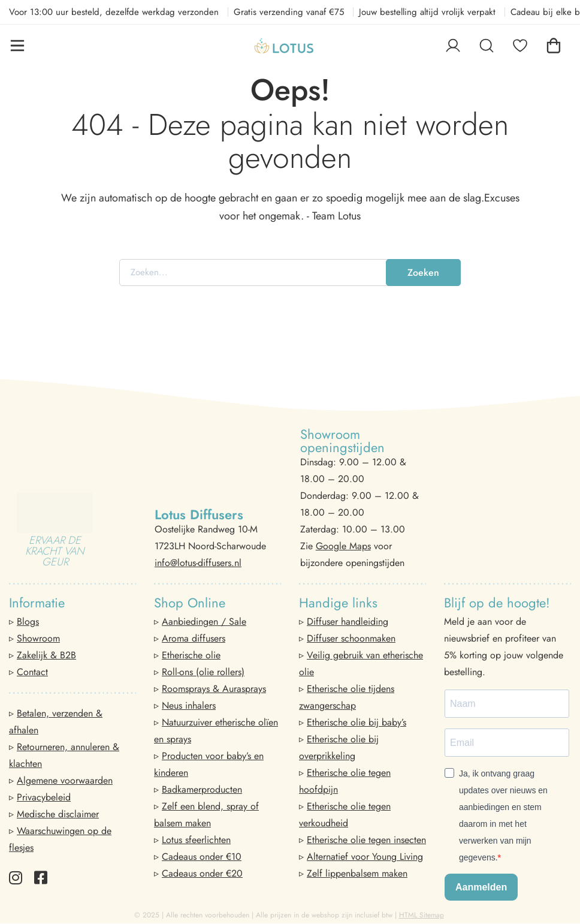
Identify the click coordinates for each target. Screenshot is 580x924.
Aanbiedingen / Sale (204, 621)
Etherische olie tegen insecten (366, 840)
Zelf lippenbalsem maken (357, 873)
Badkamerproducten (202, 789)
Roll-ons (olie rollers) (203, 672)
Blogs (28, 621)
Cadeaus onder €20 (202, 873)
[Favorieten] (520, 46)
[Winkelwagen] (554, 46)
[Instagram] (16, 878)
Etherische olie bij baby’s (357, 722)
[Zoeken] (487, 46)
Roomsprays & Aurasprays (214, 689)
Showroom (38, 638)
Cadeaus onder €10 (202, 857)
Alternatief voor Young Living (365, 857)
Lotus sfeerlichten (196, 840)
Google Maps (343, 546)
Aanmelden (481, 887)
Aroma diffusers (194, 638)
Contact (32, 672)
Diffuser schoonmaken (351, 638)
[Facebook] (41, 878)
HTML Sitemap (422, 915)
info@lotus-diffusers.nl (198, 563)
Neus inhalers (189, 705)
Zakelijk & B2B (46, 655)
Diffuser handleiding (348, 621)
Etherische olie (191, 655)
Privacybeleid (44, 797)
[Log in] (453, 46)
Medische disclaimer (58, 814)
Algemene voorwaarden (65, 780)
